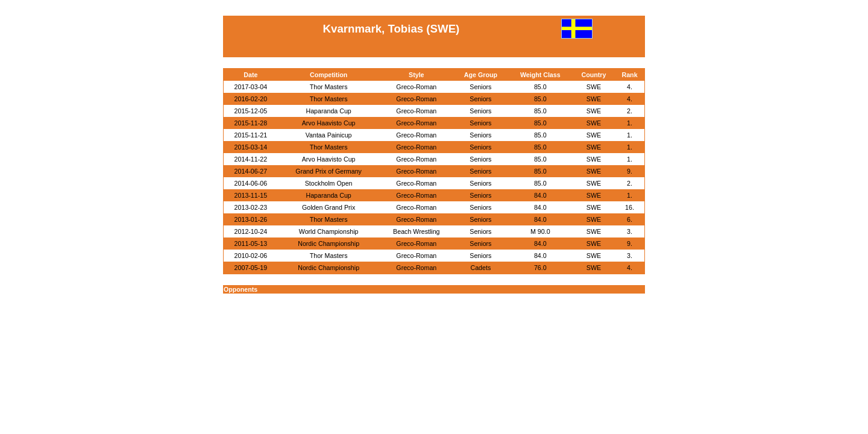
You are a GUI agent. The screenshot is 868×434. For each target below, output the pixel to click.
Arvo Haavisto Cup (329, 123)
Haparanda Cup (329, 111)
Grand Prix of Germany (329, 171)
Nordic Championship (329, 244)
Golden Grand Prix (329, 207)
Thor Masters (329, 87)
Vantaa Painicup (329, 135)
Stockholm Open (329, 183)
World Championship (329, 231)
